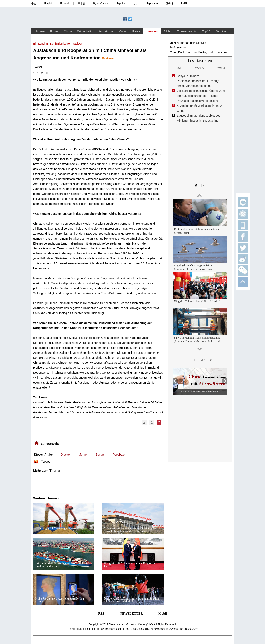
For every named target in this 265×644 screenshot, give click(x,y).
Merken (83, 455)
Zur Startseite (50, 444)
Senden (100, 455)
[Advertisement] (74, 483)
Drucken (66, 455)
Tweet (38, 67)
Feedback (119, 455)
